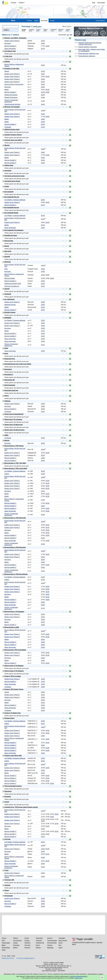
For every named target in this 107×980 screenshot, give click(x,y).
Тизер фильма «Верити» (87, 56)
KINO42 (6, 62)
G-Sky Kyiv (7, 56)
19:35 (47, 46)
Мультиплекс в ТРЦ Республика (15, 574)
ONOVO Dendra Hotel (11, 129)
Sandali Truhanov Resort (12, 135)
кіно (84, 40)
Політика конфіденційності (26, 958)
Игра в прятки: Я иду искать (14, 84)
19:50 (43, 119)
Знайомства (40, 943)
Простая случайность (12, 286)
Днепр (6, 246)
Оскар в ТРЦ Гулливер (12, 676)
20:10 (43, 225)
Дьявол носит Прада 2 (12, 41)
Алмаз (6, 186)
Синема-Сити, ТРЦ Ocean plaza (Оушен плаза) (20, 807)
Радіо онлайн (85, 939)
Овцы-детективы (10, 49)
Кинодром (7, 369)
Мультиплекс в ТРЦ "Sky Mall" (14, 463)
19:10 (43, 104)
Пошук (27, 938)
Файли (15, 948)
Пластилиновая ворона (12, 786)
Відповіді (50, 948)
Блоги (61, 943)
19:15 (43, 49)
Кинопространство (10, 390)
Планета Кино (9, 718)
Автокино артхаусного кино (14, 176)
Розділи (21, 3)
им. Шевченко (9, 299)
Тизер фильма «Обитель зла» (89, 53)
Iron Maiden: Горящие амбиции (15, 200)
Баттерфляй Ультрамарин (13, 230)
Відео (4, 945)
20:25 (43, 219)
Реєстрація (101, 3)
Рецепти (27, 948)
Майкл (7, 90)
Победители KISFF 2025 (13, 284)
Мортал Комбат (10, 278)
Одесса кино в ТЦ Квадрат (13, 666)
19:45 (43, 82)
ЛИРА (6, 435)
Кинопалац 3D (9, 380)
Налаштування (100, 20)
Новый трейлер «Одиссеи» (88, 47)
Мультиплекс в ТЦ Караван (13, 612)
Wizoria (6, 145)
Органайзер (6, 948)
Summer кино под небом (12, 140)
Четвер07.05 (24, 30)
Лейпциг (7, 401)
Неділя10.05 (45, 30)
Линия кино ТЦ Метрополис (14, 430)
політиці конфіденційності (79, 976)
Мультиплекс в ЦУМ (11, 627)
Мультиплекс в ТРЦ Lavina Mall (15, 468)
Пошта (4, 938)
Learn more (79, 978)
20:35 (43, 851)
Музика (38, 948)
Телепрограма (52, 940)
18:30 (43, 92)
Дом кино (7, 251)
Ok (102, 977)
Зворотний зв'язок (8, 958)
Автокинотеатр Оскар (11, 181)
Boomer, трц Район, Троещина (14, 38)
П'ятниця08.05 (32, 30)
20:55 (43, 842)
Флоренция (8, 896)
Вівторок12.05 (61, 30)
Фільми (52, 20)
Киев (5, 353)
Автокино (7, 171)
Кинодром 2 (8, 374)
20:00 (43, 65)
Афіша (36, 20)
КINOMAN (7, 318)
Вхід (94, 3)
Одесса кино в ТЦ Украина (13, 671)
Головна (13, 3)
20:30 (43, 124)
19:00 (43, 43)
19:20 (43, 271)
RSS (3, 940)
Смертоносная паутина (12, 104)
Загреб (6, 289)
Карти (38, 945)
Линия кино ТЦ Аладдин (12, 419)
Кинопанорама (9, 385)
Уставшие (8, 127)
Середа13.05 (68, 30)
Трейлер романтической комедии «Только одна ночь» (90, 43)
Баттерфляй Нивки (10, 213)
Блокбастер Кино (10, 235)
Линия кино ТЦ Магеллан (13, 425)
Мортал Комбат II (10, 46)
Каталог (50, 938)
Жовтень (7, 262)
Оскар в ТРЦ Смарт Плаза (13, 689)
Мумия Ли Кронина (11, 95)
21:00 (43, 71)
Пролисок (7, 791)
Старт (6, 870)
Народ (15, 943)
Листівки (27, 945)
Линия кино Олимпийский (13, 414)
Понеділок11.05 (54, 30)
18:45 (43, 114)
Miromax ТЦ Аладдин (11, 107)
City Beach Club (9, 51)
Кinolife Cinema (9, 312)
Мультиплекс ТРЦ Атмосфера (14, 650)
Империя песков (10, 305)
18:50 (43, 341)
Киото (6, 396)
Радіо (4, 950)
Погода (27, 940)
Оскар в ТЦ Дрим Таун (12, 713)
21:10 (43, 127)
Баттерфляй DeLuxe (11, 197)
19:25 (43, 41)
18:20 (43, 228)
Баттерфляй (8, 192)
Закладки (62, 938)
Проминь (7, 797)
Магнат (6, 440)
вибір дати (37, 26)
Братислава (8, 241)
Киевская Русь (9, 359)
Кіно (60, 945)
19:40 (47, 483)
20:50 (43, 74)
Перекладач (6, 943)
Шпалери (16, 945)
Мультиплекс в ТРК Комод (13, 446)
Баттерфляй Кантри (11, 207)
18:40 (43, 438)
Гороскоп (39, 940)
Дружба (6, 257)
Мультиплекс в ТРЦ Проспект (14, 547)
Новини (50, 945)
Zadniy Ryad (8, 165)
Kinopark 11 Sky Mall (11, 69)
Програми (39, 938)
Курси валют (63, 940)
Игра (6, 269)
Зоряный (7, 294)
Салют (6, 802)
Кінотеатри (44, 20)
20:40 (47, 90)
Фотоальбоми (52, 943)
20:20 (47, 76)
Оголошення (17, 940)
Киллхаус (8, 43)
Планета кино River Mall (12, 756)
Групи (60, 948)
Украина (6, 885)
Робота (16, 938)
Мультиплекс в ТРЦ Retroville (14, 518)
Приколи (27, 943)
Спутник (7, 839)
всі (71, 35)
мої (68, 35)
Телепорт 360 (8, 880)
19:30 (43, 79)
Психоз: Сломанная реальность (11, 101)
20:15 (43, 205)
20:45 (43, 122)
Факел (6, 890)
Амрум (7, 71)
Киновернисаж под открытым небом (17, 364)
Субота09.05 (38, 30)
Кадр (5, 348)
